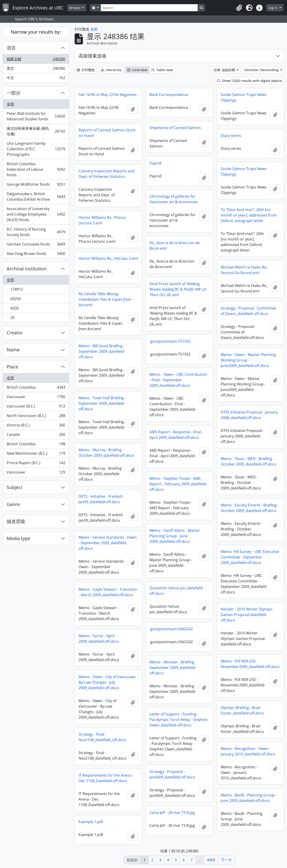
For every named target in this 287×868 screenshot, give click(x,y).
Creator (15, 333)
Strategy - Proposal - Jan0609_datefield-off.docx (172, 774)
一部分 (14, 93)
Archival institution (27, 269)
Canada (36, 435)
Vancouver (36, 398)
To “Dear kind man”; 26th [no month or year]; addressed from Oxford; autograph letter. (249, 215)
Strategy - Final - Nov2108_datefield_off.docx (102, 737)
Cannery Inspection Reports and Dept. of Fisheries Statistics (107, 174)
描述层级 (16, 521)
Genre (13, 504)
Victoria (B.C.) (36, 426)
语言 (11, 48)
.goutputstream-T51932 (170, 341)
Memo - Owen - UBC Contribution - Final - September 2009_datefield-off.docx (178, 380)
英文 (36, 69)
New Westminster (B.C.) (36, 454)
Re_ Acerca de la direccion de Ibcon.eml (175, 246)
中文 (36, 79)
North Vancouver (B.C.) (36, 417)
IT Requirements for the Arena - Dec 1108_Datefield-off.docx (106, 778)
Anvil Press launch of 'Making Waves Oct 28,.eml (178, 289)
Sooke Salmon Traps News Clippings (244, 97)
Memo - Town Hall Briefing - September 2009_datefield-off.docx (102, 403)
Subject (15, 487)
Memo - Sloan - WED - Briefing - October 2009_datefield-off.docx (248, 461)
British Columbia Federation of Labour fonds (36, 169)
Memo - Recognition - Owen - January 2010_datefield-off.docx (248, 751)
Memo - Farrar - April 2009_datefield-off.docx (99, 639)
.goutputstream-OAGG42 (171, 629)
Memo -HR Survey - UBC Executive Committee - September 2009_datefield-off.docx (250, 557)
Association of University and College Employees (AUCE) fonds (36, 214)
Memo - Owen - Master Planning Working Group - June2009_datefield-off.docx (248, 360)
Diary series (231, 136)
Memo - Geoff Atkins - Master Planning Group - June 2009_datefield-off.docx (175, 536)
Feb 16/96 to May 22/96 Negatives (108, 95)
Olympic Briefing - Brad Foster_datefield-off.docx (242, 710)
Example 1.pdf (91, 822)
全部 (10, 104)
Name (13, 350)
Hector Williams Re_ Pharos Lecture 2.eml (102, 220)
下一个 (226, 860)
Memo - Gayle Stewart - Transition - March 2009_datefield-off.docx (108, 592)
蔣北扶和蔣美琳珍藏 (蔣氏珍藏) (36, 131)
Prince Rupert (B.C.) (36, 464)
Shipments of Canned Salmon (175, 128)
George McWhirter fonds (36, 185)
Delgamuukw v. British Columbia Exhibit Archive (36, 197)
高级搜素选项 (92, 56)
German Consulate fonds (36, 245)
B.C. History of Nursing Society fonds (36, 232)
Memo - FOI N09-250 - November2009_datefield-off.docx (250, 664)
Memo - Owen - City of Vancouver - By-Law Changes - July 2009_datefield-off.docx (108, 682)
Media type (18, 538)
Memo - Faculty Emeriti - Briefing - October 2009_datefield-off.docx (250, 508)
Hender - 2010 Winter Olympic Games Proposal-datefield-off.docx (247, 615)
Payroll (155, 163)
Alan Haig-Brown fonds (36, 255)
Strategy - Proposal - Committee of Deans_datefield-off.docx (248, 311)
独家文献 (36, 60)
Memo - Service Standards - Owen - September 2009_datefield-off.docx (108, 543)
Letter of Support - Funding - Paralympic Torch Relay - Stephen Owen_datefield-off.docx (179, 720)
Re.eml (105, 299)
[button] (239, 8)
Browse (75, 8)
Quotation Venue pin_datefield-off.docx (177, 591)
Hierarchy (111, 70)
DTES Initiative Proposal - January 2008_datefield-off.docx (249, 415)
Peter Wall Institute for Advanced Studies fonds (36, 116)
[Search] (149, 8)
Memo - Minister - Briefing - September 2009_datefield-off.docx (173, 668)
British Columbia (36, 388)
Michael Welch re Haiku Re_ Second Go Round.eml (244, 270)
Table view (162, 70)
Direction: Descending (262, 70)
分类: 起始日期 (225, 70)
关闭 (94, 29)
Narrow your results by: (36, 32)
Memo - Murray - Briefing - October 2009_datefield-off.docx (106, 453)
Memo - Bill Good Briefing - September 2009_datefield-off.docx (102, 351)
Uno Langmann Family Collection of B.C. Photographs (36, 149)
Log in (273, 8)
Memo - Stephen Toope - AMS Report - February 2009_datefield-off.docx (178, 484)
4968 (211, 860)
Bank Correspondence (169, 95)
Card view (137, 70)
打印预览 (86, 70)
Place (12, 367)
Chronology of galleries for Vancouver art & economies (174, 199)
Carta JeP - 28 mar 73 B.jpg (172, 813)
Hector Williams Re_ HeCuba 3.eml (108, 258)
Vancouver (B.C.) (36, 407)
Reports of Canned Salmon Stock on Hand (107, 133)
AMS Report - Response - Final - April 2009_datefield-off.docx (176, 435)
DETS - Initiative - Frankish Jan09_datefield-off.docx (101, 499)
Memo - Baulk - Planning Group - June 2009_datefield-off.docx (249, 798)
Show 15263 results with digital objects (250, 81)
